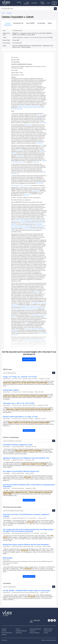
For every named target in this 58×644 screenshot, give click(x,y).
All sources (4, 635)
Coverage (34, 3)
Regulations (33, 631)
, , (28, 108)
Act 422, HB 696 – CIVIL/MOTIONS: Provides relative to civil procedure (27, 591)
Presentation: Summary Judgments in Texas (18, 445)
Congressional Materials (21, 631)
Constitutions (19, 633)
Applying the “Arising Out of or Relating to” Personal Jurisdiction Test (26, 458)
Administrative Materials (35, 629)
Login (48, 3)
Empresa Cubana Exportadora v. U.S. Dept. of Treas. (20, 417)
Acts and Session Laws (7, 633)
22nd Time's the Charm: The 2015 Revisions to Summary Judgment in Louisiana (26, 515)
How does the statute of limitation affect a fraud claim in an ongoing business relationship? (29, 486)
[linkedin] (55, 620)
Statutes (46, 633)
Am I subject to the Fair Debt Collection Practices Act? (21, 471)
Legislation (4, 629)
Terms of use (4, 640)
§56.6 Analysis (8, 558)
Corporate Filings (48, 631)
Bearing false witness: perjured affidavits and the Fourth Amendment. (26, 545)
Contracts (4, 631)
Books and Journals (48, 629)
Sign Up (54, 3)
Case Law (18, 629)
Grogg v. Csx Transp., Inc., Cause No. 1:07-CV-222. (20, 377)
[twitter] (49, 620)
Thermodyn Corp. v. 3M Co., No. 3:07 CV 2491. (19, 403)
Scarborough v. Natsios (11, 390)
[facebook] (52, 620)
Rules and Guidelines (35, 633)
